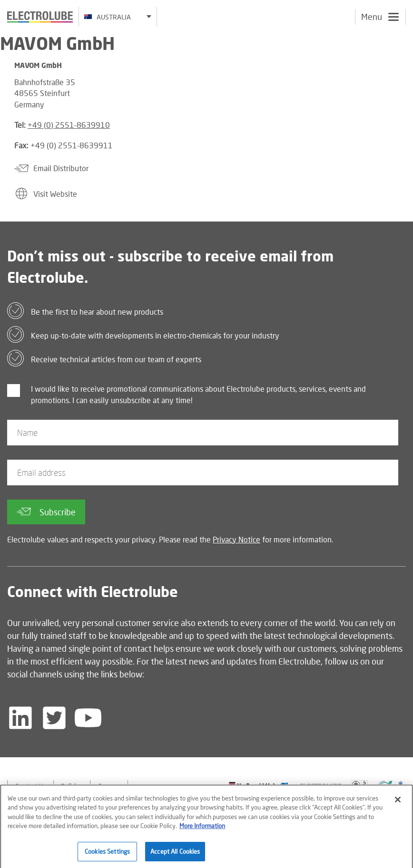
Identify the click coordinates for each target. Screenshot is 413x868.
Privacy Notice (236, 539)
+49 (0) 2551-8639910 (69, 125)
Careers (109, 786)
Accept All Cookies (175, 856)
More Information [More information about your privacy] (202, 831)
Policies (72, 786)
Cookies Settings (107, 856)
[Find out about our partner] (259, 786)
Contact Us (30, 786)
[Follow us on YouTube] (88, 718)
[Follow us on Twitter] (54, 718)
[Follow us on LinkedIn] (20, 718)
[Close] (398, 804)
